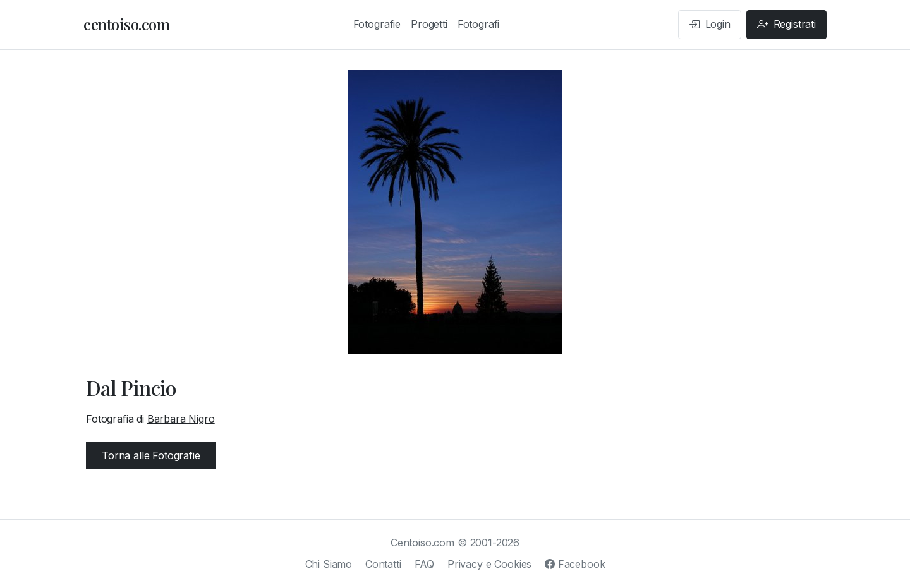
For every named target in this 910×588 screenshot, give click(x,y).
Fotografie (377, 24)
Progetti (429, 24)
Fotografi (479, 24)
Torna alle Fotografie (151, 455)
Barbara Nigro (181, 419)
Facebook (575, 564)
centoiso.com (126, 24)
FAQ (425, 564)
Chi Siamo (329, 564)
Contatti (383, 564)
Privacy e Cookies (489, 564)
